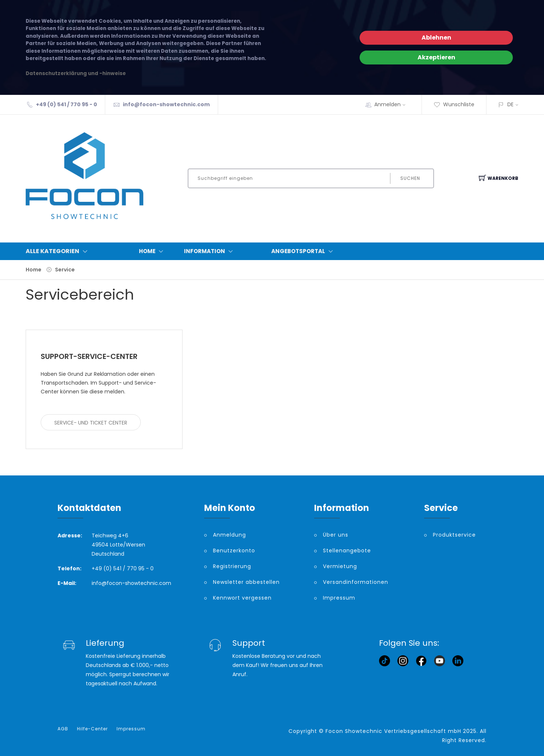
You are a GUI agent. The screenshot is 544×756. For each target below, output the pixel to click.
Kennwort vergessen (242, 598)
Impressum (339, 598)
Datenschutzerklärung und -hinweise (76, 73)
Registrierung (232, 566)
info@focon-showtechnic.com (166, 104)
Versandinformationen (356, 582)
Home (153, 251)
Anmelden (392, 104)
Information (210, 251)
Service (65, 270)
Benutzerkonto (234, 551)
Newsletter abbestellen (246, 582)
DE (510, 104)
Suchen (410, 178)
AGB (63, 729)
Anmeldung (229, 535)
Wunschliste (454, 104)
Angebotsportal (304, 251)
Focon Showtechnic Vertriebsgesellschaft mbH (393, 731)
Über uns (336, 535)
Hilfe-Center (92, 729)
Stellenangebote (347, 551)
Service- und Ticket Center (91, 423)
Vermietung (340, 566)
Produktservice (454, 535)
